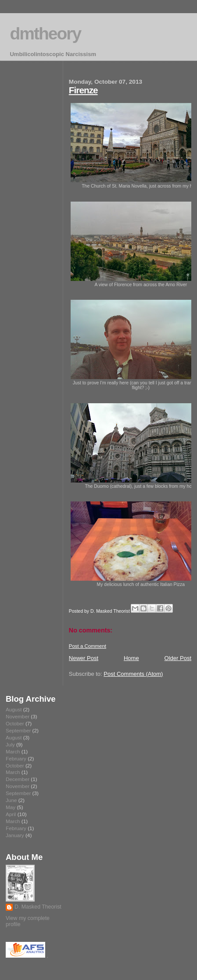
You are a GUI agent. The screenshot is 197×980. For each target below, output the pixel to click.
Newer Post (84, 658)
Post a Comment (88, 646)
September (18, 730)
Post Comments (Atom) (133, 674)
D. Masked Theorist (38, 907)
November (18, 716)
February (16, 758)
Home (131, 658)
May (11, 807)
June (11, 800)
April (11, 814)
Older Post (178, 658)
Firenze (83, 90)
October (15, 723)
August (14, 709)
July (10, 744)
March (13, 751)
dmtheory (45, 34)
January (15, 835)
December (18, 779)
